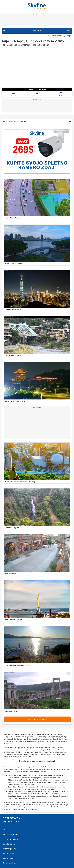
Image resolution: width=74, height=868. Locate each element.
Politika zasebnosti (10, 863)
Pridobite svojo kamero (11, 835)
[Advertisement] (37, 21)
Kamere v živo (36, 31)
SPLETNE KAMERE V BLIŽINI (37, 122)
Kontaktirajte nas (9, 844)
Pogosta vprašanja (10, 849)
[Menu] (68, 31)
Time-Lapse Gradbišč (11, 839)
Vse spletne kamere (37, 719)
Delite (61, 94)
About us (6, 830)
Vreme (14, 94)
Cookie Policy (8, 858)
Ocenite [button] (37, 94)
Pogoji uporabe (9, 853)
